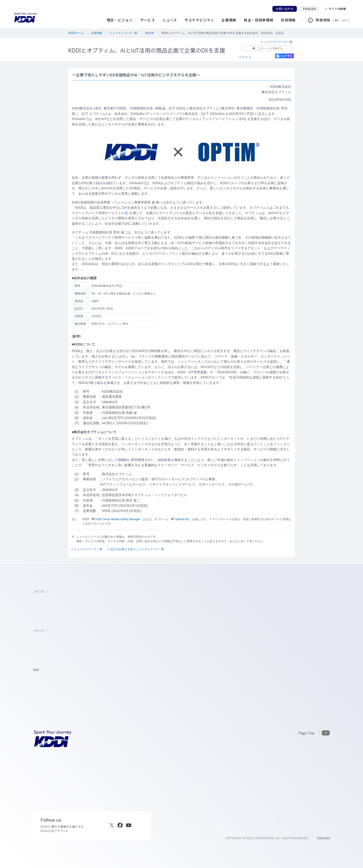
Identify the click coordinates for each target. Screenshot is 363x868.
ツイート (245, 57)
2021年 (150, 33)
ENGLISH (311, 9)
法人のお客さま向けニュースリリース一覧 (137, 549)
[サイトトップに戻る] (25, 18)
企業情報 (97, 33)
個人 (337, 20)
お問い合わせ (285, 9)
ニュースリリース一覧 (123, 33)
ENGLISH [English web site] (323, 838)
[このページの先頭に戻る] (314, 733)
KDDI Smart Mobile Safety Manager (116, 519)
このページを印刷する (268, 48)
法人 (345, 20)
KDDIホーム (76, 33)
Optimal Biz (180, 519)
